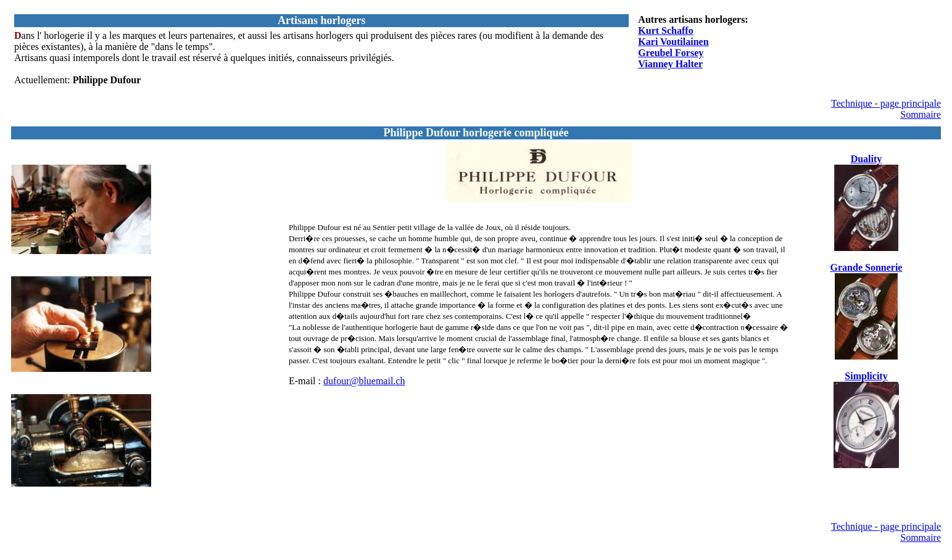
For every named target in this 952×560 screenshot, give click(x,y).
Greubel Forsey (671, 53)
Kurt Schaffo (665, 31)
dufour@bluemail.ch (364, 381)
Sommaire (921, 114)
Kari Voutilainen (673, 42)
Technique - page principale (886, 103)
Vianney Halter (670, 64)
